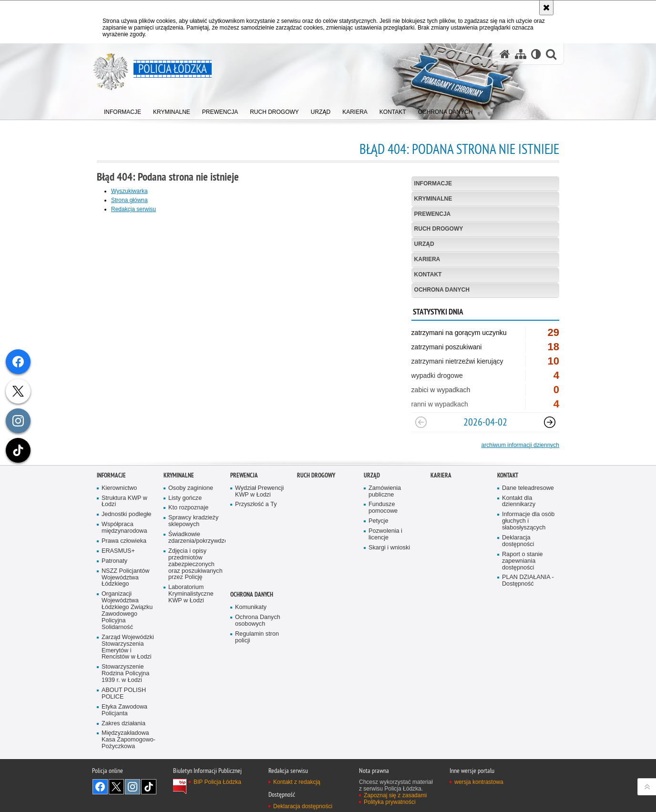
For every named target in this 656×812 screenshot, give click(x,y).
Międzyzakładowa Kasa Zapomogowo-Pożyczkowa (128, 777)
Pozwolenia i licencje (385, 572)
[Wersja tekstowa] (536, 54)
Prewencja (433, 214)
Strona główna (129, 200)
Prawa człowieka (124, 578)
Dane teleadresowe (528, 525)
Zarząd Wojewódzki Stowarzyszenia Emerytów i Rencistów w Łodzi (128, 685)
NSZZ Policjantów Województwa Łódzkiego (125, 615)
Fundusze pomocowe (383, 545)
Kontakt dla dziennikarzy (519, 539)
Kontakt (428, 274)
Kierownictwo (119, 525)
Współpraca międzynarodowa (124, 565)
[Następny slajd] (550, 422)
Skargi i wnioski (389, 585)
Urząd (424, 244)
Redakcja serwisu (133, 209)
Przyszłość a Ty (256, 542)
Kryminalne (433, 199)
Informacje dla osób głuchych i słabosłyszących (528, 559)
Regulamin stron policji (257, 675)
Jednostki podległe (127, 552)
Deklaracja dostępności (518, 578)
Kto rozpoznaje (188, 545)
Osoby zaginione (191, 525)
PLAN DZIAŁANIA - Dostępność (528, 618)
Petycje (378, 558)
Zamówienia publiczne (385, 529)
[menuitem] (123, 110)
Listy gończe (185, 535)
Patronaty (114, 598)
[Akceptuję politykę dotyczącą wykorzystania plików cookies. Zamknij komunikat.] (546, 8)
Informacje (433, 183)
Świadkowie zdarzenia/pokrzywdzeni (196, 575)
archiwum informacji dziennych (520, 445)
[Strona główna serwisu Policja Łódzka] (505, 54)
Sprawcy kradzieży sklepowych (193, 559)
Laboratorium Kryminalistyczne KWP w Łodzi (191, 632)
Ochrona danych (442, 290)
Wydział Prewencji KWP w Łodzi (259, 529)
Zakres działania (123, 761)
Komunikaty (251, 645)
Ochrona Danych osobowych (258, 658)
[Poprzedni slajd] (421, 422)
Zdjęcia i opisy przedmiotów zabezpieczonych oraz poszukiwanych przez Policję (195, 602)
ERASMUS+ (118, 588)
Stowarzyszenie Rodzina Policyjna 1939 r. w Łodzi (125, 711)
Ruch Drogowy (439, 229)
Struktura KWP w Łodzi (124, 539)
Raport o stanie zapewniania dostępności (523, 598)
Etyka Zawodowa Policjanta (124, 747)
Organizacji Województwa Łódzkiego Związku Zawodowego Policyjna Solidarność (127, 648)
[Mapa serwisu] (521, 54)
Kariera (427, 259)
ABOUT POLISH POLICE (124, 731)
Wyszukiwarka (129, 191)
